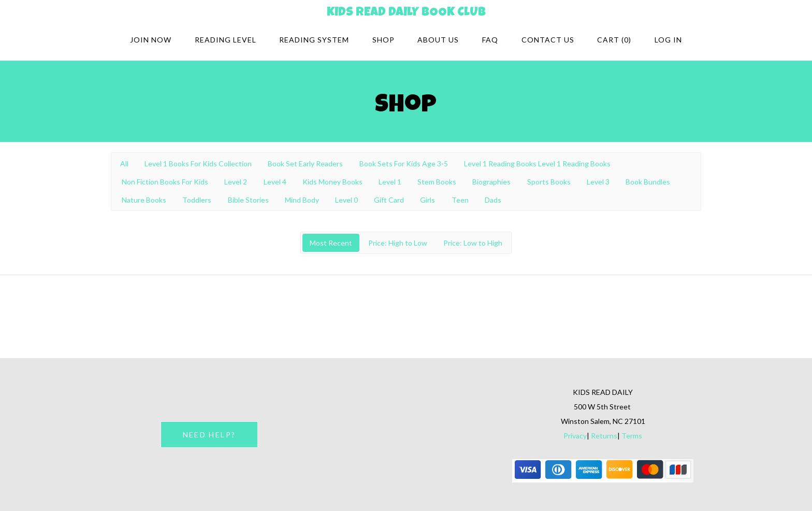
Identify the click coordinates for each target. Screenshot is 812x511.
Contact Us (548, 40)
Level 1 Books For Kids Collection (198, 164)
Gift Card (389, 200)
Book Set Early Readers (305, 164)
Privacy (575, 436)
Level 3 (598, 182)
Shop (383, 40)
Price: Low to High (473, 243)
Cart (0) (614, 40)
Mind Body (302, 200)
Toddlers (197, 200)
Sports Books (549, 182)
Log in (668, 40)
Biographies (491, 182)
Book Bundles (648, 182)
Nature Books (144, 200)
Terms (632, 436)
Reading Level (226, 40)
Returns (604, 436)
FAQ (490, 40)
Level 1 (390, 182)
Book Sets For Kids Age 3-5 (404, 164)
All (124, 164)
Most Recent (331, 243)
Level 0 (346, 200)
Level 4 (275, 182)
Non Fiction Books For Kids (165, 182)
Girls (427, 200)
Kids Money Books (332, 182)
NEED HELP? (209, 435)
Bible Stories (248, 200)
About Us (438, 40)
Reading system (314, 40)
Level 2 (236, 182)
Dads (493, 200)
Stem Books (437, 182)
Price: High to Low (398, 243)
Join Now (151, 40)
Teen (460, 200)
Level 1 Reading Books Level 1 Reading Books (537, 164)
